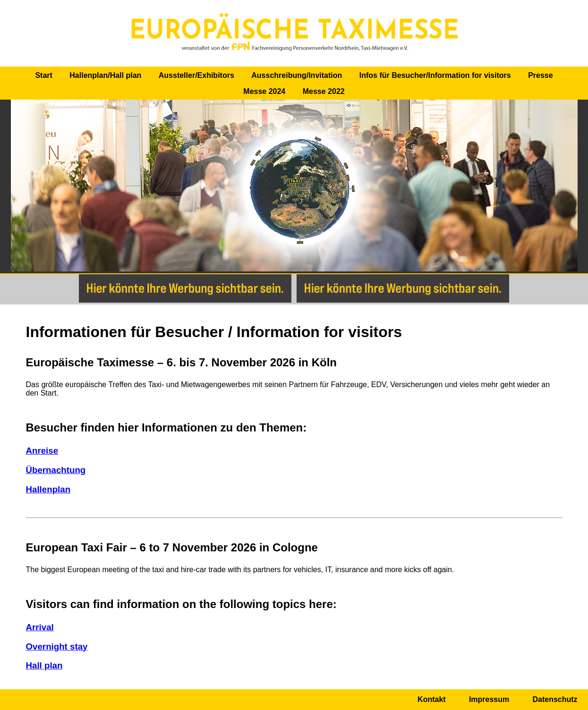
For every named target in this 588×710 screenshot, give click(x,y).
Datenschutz (555, 699)
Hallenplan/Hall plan (105, 75)
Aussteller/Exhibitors (196, 75)
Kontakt (432, 699)
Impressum (489, 699)
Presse (541, 75)
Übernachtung (56, 470)
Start (43, 75)
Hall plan (44, 665)
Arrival (40, 627)
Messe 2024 (264, 91)
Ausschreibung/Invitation (297, 75)
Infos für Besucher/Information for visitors (435, 75)
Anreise (42, 451)
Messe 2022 (324, 91)
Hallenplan (48, 489)
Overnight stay (57, 647)
